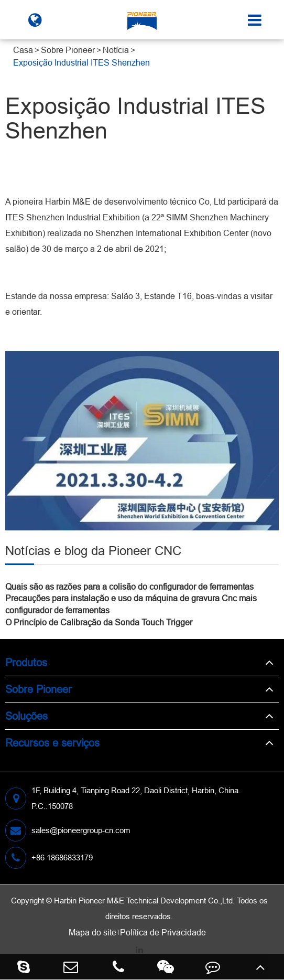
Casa (23, 50)
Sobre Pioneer (68, 50)
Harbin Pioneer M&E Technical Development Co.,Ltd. (144, 901)
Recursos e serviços (52, 743)
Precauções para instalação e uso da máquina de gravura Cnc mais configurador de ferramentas (131, 604)
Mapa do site (92, 932)
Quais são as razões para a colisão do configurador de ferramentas (129, 587)
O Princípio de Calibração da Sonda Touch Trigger (99, 622)
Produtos (26, 662)
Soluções (26, 716)
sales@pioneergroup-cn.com (68, 830)
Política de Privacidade (163, 932)
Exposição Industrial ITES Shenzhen (81, 62)
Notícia (116, 50)
